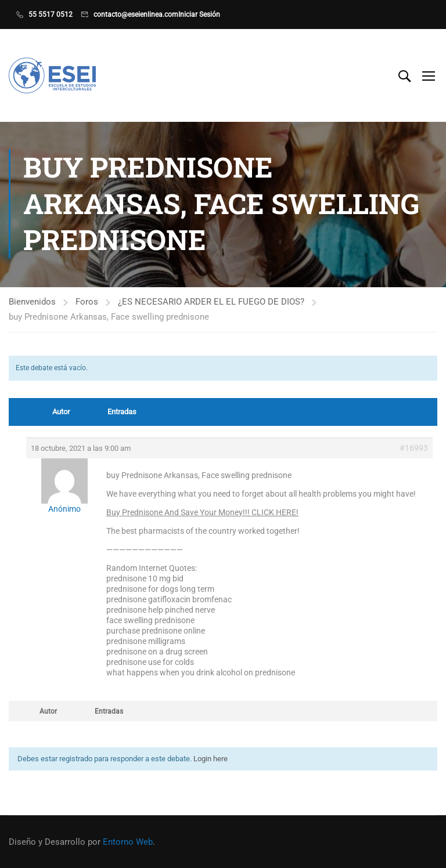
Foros (87, 303)
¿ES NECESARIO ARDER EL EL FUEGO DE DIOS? (211, 303)
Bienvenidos (32, 303)
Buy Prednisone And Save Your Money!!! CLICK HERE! (202, 513)
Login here (211, 760)
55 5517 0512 (51, 15)
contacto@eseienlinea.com (136, 15)
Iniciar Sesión (199, 15)
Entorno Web (128, 842)
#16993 (414, 449)
